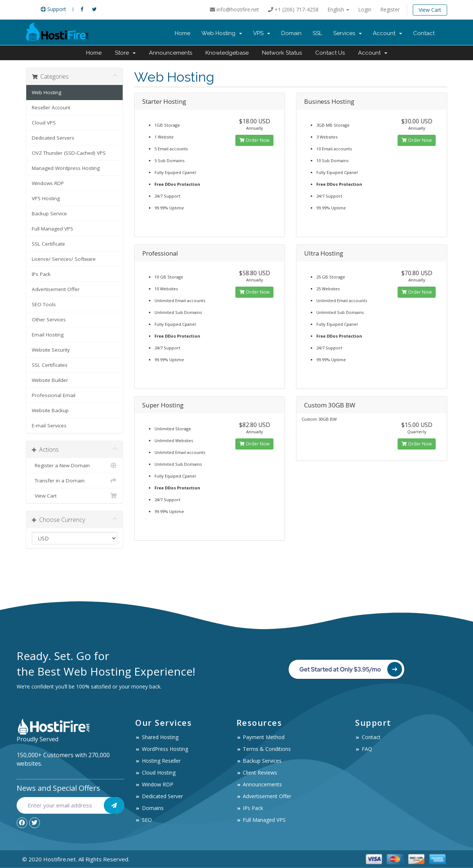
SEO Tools (44, 304)
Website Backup (50, 410)
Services (348, 33)
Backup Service (49, 213)
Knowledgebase (227, 53)
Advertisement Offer (56, 289)
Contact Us (330, 53)
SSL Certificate (48, 244)
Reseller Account (51, 107)
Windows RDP (48, 183)
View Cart (430, 10)
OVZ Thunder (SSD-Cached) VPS (69, 153)
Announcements (171, 53)
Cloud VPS (44, 123)
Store (125, 53)
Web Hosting (222, 33)
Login (365, 9)
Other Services (49, 319)
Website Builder (50, 380)
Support (53, 9)
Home (183, 33)
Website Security (51, 350)
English (338, 9)
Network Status (282, 53)
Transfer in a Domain (74, 481)
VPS (262, 33)
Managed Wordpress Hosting (66, 168)
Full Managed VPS (52, 229)
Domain (291, 33)
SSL (317, 33)
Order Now (254, 140)
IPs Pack (41, 274)
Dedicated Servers (53, 138)
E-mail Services (49, 426)
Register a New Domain (74, 465)
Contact (424, 33)
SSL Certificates (50, 365)
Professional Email (54, 395)
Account (387, 33)
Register (390, 9)
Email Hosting (48, 335)
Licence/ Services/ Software (64, 259)
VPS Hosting (46, 198)
